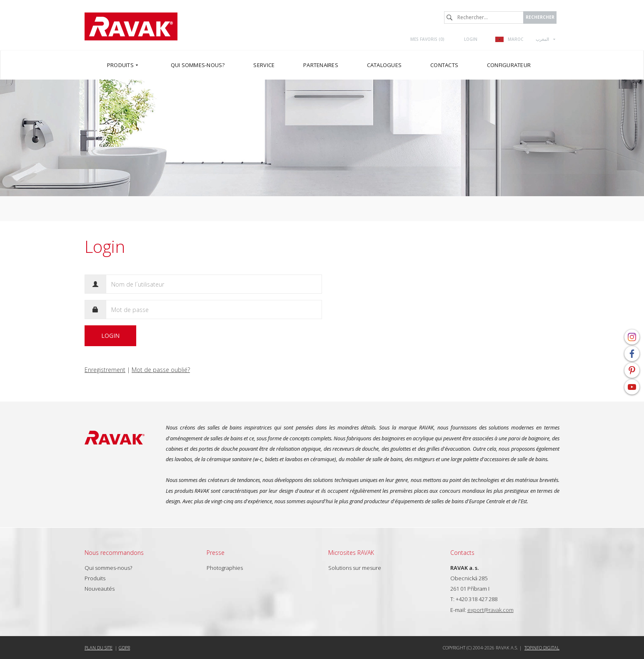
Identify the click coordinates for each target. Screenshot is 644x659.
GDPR (124, 648)
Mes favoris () (427, 39)
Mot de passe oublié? (161, 370)
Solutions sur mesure (355, 568)
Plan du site (99, 648)
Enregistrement (105, 370)
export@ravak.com (490, 610)
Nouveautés (100, 589)
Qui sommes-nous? (108, 568)
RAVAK (131, 26)
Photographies (225, 568)
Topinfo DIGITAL (542, 648)
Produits (95, 578)
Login (471, 39)
